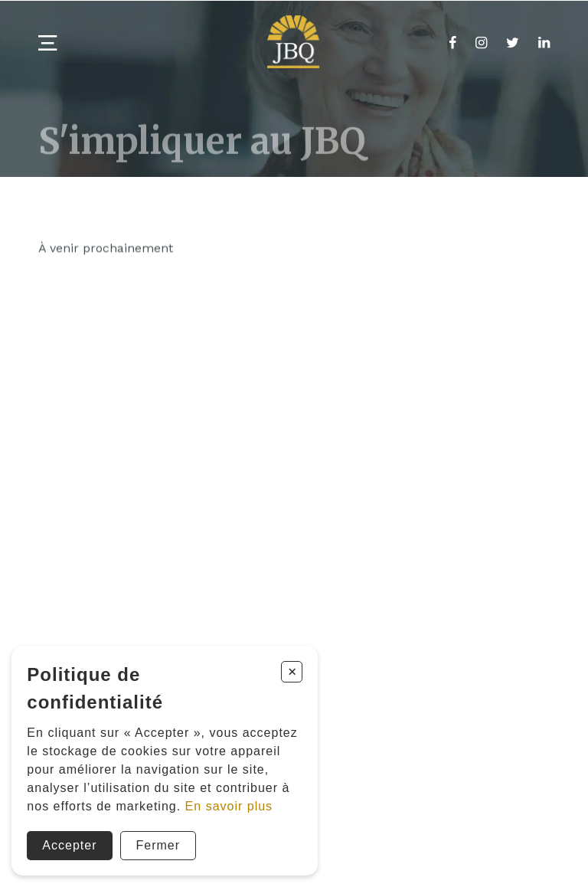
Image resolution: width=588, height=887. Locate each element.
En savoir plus (229, 806)
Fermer (158, 845)
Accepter (69, 845)
